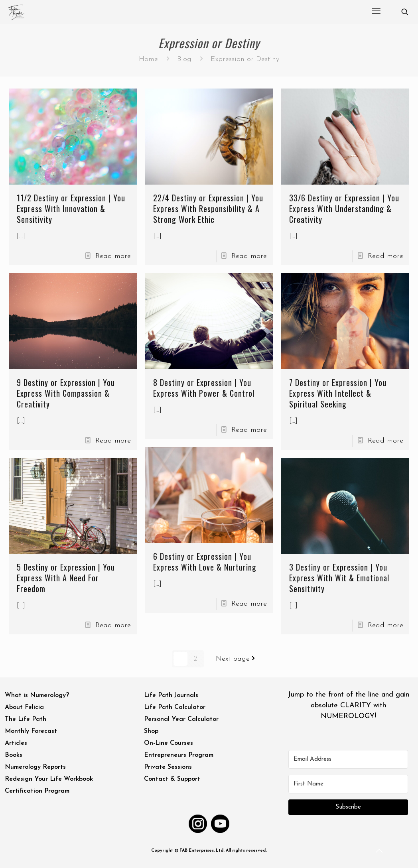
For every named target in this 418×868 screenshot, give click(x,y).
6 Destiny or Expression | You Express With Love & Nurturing (204, 562)
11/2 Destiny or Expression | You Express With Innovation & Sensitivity (71, 209)
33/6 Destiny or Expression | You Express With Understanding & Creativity (344, 209)
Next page (237, 659)
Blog (184, 59)
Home (148, 59)
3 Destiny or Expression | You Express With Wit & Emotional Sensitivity (339, 578)
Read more (113, 256)
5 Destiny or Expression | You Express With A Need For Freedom (66, 578)
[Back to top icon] (380, 852)
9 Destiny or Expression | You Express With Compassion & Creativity (66, 393)
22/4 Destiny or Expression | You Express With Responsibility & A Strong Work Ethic (208, 209)
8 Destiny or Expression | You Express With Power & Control (203, 388)
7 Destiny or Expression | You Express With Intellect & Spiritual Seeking (338, 393)
